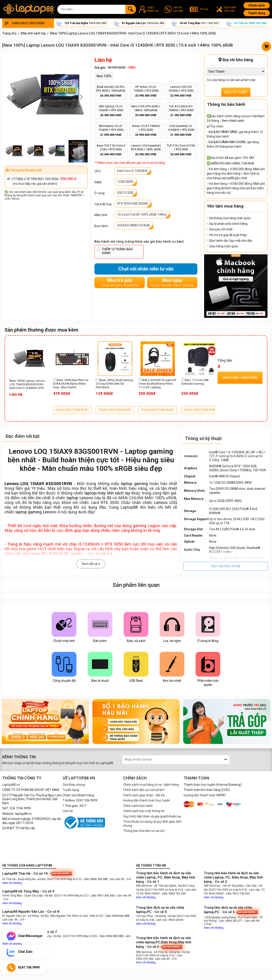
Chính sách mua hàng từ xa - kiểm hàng (151, 785)
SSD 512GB (125, 193)
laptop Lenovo (80, 498)
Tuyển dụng (257, 13)
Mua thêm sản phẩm (240, 378)
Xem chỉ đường (12, 883)
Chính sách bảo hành (138, 806)
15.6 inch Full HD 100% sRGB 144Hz (142, 215)
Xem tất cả (91, 564)
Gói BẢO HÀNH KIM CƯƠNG (227, 142)
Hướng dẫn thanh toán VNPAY (205, 795)
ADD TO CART (236, 92)
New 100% (104, 76)
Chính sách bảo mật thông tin (144, 811)
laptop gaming (134, 484)
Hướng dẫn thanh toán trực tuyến (147, 800)
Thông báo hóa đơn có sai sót (144, 831)
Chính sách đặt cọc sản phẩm (144, 790)
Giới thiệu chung (74, 785)
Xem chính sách (233, 121)
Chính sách (257, 5)
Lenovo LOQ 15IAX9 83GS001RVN (38, 484)
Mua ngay (172, 282)
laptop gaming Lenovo (36, 512)
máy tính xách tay (114, 493)
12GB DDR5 (125, 182)
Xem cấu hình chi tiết (226, 566)
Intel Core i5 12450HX (132, 171)
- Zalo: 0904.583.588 (110, 936)
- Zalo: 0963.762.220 (173, 894)
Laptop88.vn (11, 785)
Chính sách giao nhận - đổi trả (144, 795)
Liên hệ (68, 811)
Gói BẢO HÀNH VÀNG (223, 132)
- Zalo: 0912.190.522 (237, 894)
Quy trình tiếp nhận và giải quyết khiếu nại (152, 816)
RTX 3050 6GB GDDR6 (133, 203)
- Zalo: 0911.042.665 (102, 896)
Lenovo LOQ (166, 503)
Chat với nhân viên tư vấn (146, 269)
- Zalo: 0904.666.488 (117, 916)
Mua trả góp (120, 282)
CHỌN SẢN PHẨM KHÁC (72, 410)
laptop (90, 493)
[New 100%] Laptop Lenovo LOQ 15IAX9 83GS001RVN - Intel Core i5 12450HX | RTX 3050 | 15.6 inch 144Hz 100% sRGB (28, 385)
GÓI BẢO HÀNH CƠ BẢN (133, 225)
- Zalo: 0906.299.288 (95, 879)
